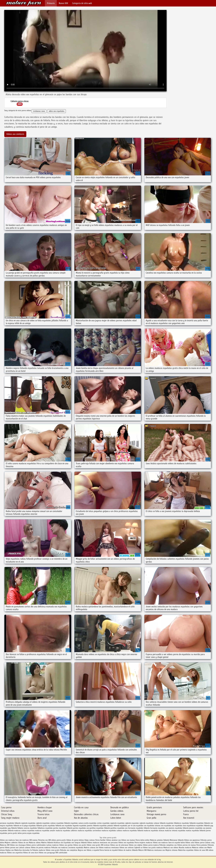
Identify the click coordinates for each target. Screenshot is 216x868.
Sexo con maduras (22, 840)
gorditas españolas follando (100, 828)
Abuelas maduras (185, 848)
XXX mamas (33, 840)
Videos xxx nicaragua (18, 845)
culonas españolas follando (60, 823)
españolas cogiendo (110, 823)
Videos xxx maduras (7, 840)
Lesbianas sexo (39, 111)
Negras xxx (82, 850)
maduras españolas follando (133, 831)
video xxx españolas (57, 111)
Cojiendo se (138, 848)
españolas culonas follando (156, 823)
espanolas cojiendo (138, 823)
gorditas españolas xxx (119, 828)
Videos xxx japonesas (192, 840)
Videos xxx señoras (127, 848)
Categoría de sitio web (82, 3)
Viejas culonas (90, 840)
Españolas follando (24, 3)
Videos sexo (190, 843)
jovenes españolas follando (179, 828)
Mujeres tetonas (172, 850)
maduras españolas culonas (112, 831)
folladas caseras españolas (27, 828)
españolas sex (141, 826)
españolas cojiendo (124, 823)
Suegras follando (81, 843)
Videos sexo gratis (93, 845)
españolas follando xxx (56, 826)
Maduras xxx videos (171, 848)
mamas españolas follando (196, 831)
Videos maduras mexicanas (97, 843)
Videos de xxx (24, 843)
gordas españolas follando (63, 828)
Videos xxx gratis (80, 845)
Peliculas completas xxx (168, 845)
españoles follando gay (205, 826)
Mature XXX (143, 850)
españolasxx (191, 826)
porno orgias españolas (31, 833)
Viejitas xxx (10, 850)
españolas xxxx (181, 826)
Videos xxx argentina (15, 853)
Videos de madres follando (128, 850)
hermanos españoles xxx (159, 828)
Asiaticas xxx (58, 843)
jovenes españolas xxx (197, 828)
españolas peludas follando (109, 826)
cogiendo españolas (28, 823)
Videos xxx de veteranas (119, 845)
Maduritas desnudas (22, 850)
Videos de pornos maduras (41, 848)
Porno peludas (202, 845)
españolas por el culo (128, 826)
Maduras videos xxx (199, 848)
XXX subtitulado (61, 853)
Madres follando (47, 843)
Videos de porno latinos (75, 840)
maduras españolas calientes (66, 831)
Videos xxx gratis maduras (153, 848)
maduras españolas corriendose (89, 831)
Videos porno (199, 843)
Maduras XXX (5, 845)
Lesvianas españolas (76, 848)
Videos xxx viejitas (136, 845)
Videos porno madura (151, 845)
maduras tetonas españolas (175, 831)
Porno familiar (100, 840)
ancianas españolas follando (10, 823)
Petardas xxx (43, 840)
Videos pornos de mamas (187, 845)
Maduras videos (35, 843)
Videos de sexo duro (31, 853)
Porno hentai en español (109, 850)
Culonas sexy (210, 843)
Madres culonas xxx (91, 848)
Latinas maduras (52, 845)
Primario (51, 3)
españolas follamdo (189, 823)
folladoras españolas (45, 828)
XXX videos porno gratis (57, 840)
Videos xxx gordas (66, 845)
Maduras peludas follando (160, 840)
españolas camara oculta (80, 823)
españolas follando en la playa (17, 826)
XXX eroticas (105, 845)
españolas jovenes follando (89, 826)
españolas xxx (169, 826)
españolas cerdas (95, 823)
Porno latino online (143, 840)
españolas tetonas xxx (155, 826)
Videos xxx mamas (128, 840)
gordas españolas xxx (81, 828)
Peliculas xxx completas (69, 850)
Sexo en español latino (177, 843)
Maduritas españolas (186, 850)
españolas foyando (72, 826)
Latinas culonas (25, 848)
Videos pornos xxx (12, 848)
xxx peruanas (113, 843)
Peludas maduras (39, 850)
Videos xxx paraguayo (47, 853)
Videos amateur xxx (114, 840)
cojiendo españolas (43, 823)
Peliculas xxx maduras (60, 848)
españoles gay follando (8, 828)
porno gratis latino (15, 833)
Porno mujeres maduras (144, 843)
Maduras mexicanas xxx (156, 850)
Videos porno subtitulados (36, 845)
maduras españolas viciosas (154, 831)
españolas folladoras (174, 823)
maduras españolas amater (45, 831)
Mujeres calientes (11, 843)
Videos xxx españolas (126, 843)
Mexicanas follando (177, 840)
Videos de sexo (200, 850)
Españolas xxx (69, 843)
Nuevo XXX (63, 3)
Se (31, 850)
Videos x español (93, 850)
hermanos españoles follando (139, 828)
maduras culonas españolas (24, 831)
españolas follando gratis (38, 826)
